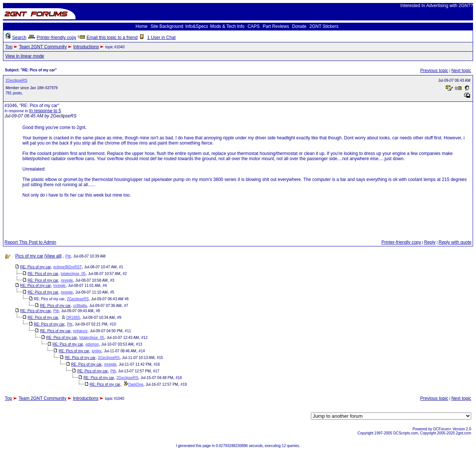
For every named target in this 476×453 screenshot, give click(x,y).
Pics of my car (29, 256)
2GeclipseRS (16, 80)
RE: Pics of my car (35, 267)
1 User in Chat (162, 38)
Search (19, 38)
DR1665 (73, 318)
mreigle (67, 280)
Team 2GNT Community (43, 47)
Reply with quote (455, 242)
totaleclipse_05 (73, 274)
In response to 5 (45, 111)
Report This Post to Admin (30, 242)
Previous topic (434, 71)
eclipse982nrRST (67, 267)
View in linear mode (25, 56)
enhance (80, 331)
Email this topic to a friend (112, 38)
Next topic (461, 71)
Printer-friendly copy (56, 38)
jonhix (97, 351)
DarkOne (136, 384)
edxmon (92, 344)
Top (9, 47)
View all (53, 256)
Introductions (86, 47)
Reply (430, 242)
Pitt (68, 256)
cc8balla (80, 306)
